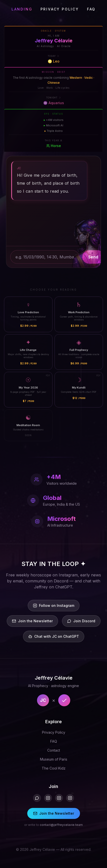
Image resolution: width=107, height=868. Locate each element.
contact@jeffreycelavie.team (61, 825)
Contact (54, 750)
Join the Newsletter (54, 813)
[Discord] (37, 798)
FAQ (91, 9)
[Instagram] (48, 798)
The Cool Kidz (54, 768)
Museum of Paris (54, 759)
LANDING (22, 9)
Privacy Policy (54, 732)
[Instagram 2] (59, 798)
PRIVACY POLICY (60, 9)
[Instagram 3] (70, 798)
